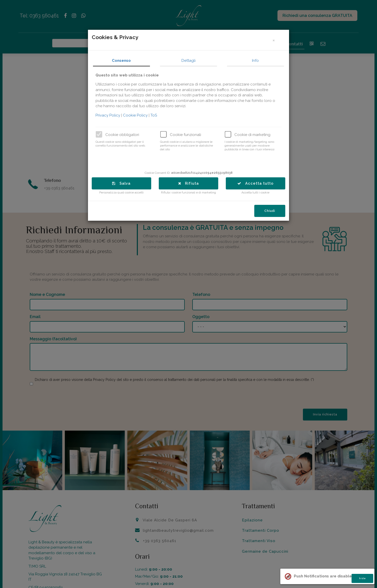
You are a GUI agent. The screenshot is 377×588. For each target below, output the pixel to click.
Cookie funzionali (188, 135)
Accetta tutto (258, 183)
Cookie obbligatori (124, 135)
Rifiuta (191, 183)
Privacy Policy (111, 115)
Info (258, 61)
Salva (123, 183)
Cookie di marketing (255, 135)
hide (363, 578)
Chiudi (272, 211)
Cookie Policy (138, 115)
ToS (156, 115)
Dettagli (191, 61)
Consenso (124, 61)
